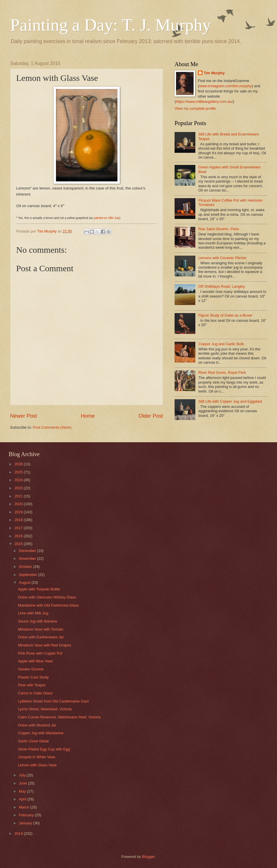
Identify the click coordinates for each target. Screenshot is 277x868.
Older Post (151, 416)
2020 (19, 504)
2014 (19, 833)
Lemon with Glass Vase (37, 765)
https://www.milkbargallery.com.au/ (204, 102)
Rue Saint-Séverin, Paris (219, 229)
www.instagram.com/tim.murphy (225, 86)
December (28, 551)
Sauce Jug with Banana (37, 621)
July (23, 775)
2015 (19, 544)
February (27, 815)
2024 (19, 480)
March (24, 807)
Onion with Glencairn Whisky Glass (47, 597)
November (28, 558)
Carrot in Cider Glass (35, 693)
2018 (19, 520)
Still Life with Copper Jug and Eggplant (230, 401)
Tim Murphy (214, 73)
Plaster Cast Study (33, 677)
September (28, 575)
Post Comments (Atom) (52, 427)
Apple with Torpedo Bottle (39, 589)
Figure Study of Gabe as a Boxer (225, 315)
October (26, 567)
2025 (19, 472)
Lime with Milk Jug (33, 613)
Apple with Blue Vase (35, 661)
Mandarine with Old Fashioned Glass (48, 605)
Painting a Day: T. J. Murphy (111, 25)
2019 (19, 512)
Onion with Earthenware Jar (41, 637)
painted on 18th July (106, 218)
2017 (19, 528)
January (26, 823)
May (23, 791)
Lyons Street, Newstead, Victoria (45, 709)
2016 (19, 536)
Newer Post (24, 416)
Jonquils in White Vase (37, 757)
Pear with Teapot (32, 685)
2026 (19, 464)
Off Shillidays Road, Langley (222, 286)
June (23, 783)
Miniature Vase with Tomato (41, 629)
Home (88, 416)
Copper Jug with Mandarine (41, 733)
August (25, 582)
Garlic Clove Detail (33, 741)
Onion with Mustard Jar (37, 725)
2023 (19, 488)
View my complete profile (195, 108)
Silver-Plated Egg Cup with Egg (44, 749)
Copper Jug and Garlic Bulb (221, 344)
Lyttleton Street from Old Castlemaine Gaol (53, 701)
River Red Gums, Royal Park (222, 372)
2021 (19, 496)
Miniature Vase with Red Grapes (44, 645)
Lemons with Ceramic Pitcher (222, 258)
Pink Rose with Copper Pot (40, 653)
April (23, 799)
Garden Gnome (31, 669)
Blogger (148, 857)
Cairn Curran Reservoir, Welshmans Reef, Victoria (59, 717)
